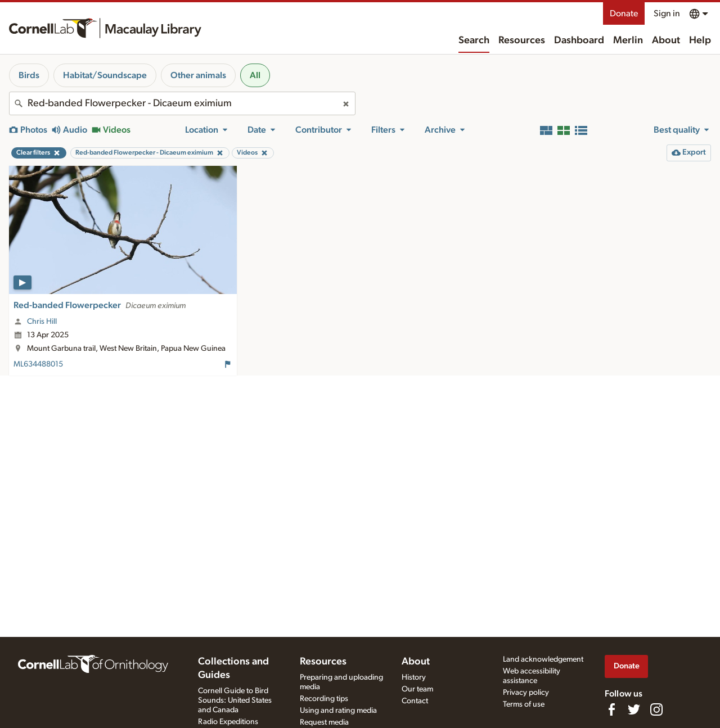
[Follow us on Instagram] (656, 709)
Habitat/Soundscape (105, 75)
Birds (29, 75)
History (414, 677)
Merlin (628, 40)
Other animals (198, 75)
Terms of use (524, 704)
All (255, 75)
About (666, 40)
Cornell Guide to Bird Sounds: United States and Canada (235, 700)
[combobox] (182, 103)
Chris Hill (42, 322)
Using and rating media (338, 711)
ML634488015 (38, 364)
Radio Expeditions (228, 722)
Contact (415, 701)
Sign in (667, 13)
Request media (324, 722)
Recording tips (324, 699)
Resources (522, 40)
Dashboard (579, 40)
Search (474, 40)
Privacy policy (526, 693)
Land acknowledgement (543, 659)
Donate (624, 13)
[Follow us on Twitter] (634, 709)
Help (700, 40)
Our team (417, 689)
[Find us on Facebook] (611, 709)
